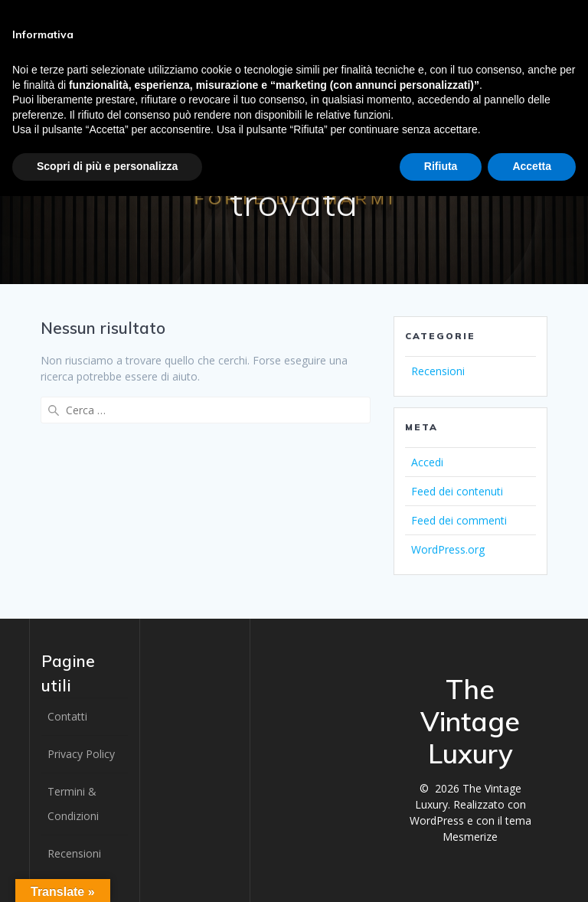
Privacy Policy (81, 754)
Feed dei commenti (459, 520)
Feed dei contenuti (457, 491)
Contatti (67, 716)
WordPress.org (448, 549)
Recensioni (438, 371)
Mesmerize (470, 837)
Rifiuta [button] (441, 166)
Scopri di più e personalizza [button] (107, 166)
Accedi (427, 462)
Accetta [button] (532, 166)
